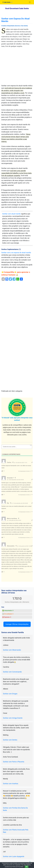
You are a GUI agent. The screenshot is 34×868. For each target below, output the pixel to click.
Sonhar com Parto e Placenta (14, 762)
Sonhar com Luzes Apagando (14, 856)
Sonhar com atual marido (11, 214)
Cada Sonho (6, 2)
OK (27, 867)
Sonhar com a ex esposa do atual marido (16, 253)
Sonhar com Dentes (10, 740)
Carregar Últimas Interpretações (17, 624)
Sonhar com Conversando (12, 672)
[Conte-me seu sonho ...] (17, 447)
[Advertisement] (17, 67)
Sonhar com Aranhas (11, 784)
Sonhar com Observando (12, 650)
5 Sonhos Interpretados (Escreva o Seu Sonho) (15, 26)
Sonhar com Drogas (10, 694)
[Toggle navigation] (30, 2)
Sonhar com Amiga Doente (13, 718)
